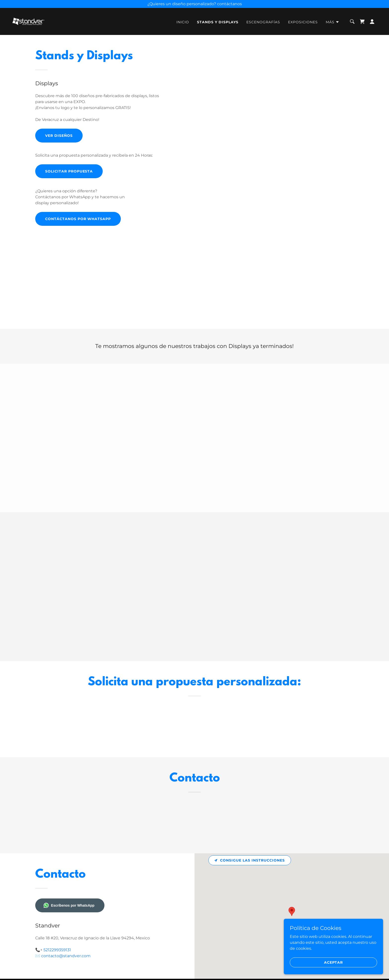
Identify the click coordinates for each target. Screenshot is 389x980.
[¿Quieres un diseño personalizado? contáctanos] (194, 4)
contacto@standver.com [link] (66, 956)
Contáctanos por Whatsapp (78, 219)
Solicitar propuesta (69, 171)
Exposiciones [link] (303, 22)
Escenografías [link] (263, 22)
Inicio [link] (183, 22)
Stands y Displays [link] (218, 22)
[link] (28, 21)
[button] (333, 22)
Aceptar (333, 962)
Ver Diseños (59, 136)
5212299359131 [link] (57, 950)
